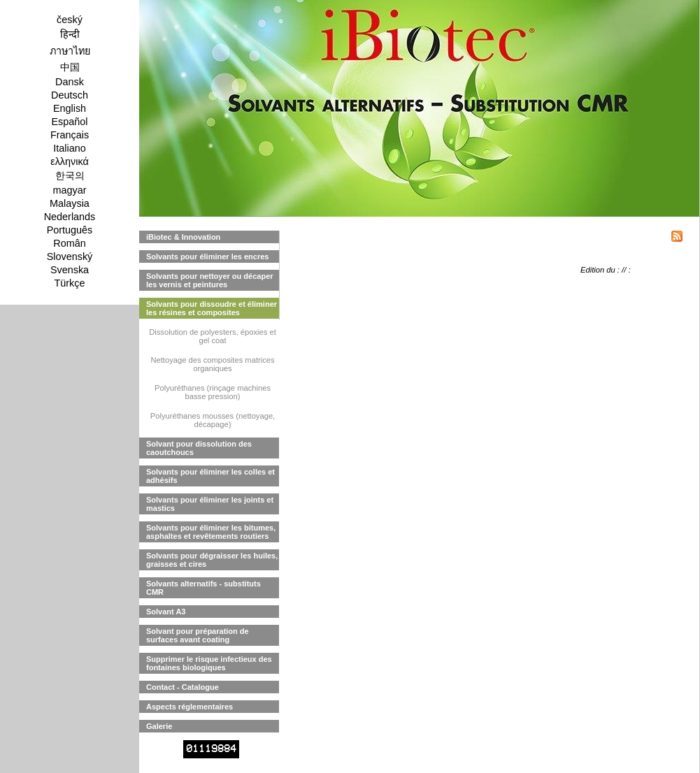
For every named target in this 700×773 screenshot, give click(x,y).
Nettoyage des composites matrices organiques (212, 364)
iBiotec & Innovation (183, 237)
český (70, 20)
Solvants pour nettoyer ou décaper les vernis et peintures (210, 280)
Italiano (69, 148)
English (70, 108)
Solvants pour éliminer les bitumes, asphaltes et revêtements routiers (211, 532)
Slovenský (70, 257)
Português (70, 230)
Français (70, 135)
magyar (70, 190)
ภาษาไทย (70, 51)
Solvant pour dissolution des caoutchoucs (199, 448)
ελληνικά (70, 161)
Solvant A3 (166, 612)
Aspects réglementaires (190, 707)
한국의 (70, 175)
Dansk (70, 82)
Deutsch (70, 95)
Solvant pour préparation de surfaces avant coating (198, 635)
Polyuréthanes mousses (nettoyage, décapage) (213, 420)
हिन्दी (70, 34)
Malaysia (70, 203)
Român (69, 243)
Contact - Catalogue (183, 687)
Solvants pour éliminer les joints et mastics (210, 504)
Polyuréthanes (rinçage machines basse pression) (213, 392)
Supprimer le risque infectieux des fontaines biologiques (209, 663)
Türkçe (70, 283)
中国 (70, 67)
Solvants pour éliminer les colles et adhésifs (210, 476)
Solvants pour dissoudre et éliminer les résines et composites (212, 308)
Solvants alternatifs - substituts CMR (203, 588)
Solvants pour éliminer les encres (207, 257)
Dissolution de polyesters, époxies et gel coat (213, 336)
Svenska (70, 270)
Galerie (159, 726)
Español (69, 122)
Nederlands (70, 217)
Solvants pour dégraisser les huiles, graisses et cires (212, 560)
